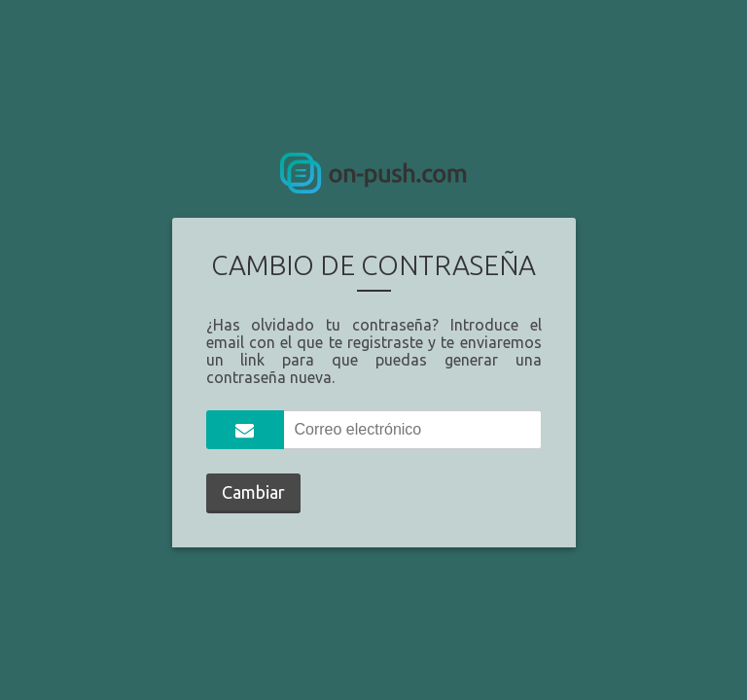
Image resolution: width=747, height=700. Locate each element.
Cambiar (253, 492)
